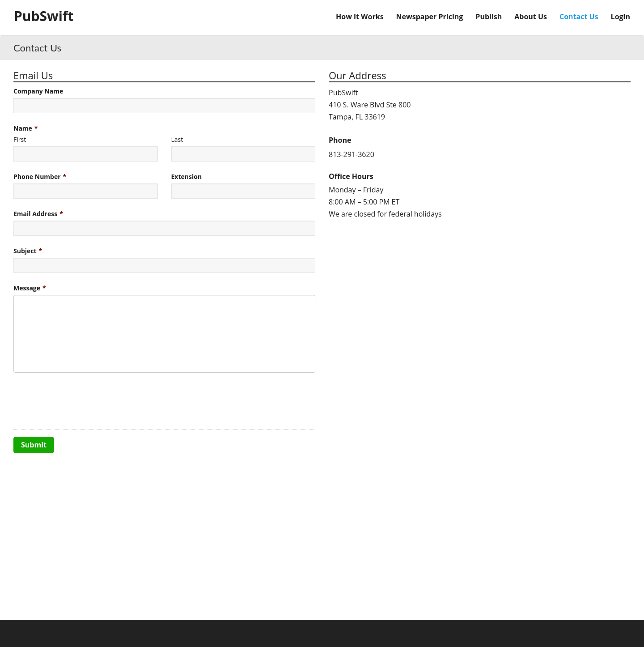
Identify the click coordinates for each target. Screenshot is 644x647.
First (20, 139)
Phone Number (37, 177)
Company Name (38, 91)
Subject (25, 251)
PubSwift (44, 16)
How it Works (360, 17)
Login (621, 17)
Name (23, 128)
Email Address (35, 214)
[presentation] (81, 401)
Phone (340, 140)
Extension (187, 177)
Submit (34, 445)
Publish (489, 17)
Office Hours (351, 176)
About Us (531, 17)
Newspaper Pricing (430, 17)
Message (27, 288)
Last (177, 139)
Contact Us (579, 17)
